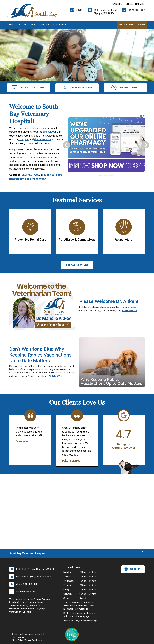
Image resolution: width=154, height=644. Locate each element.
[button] (141, 116)
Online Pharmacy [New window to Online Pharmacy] (136, 4)
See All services (77, 265)
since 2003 (49, 132)
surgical (24, 139)
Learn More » (130, 310)
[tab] (100, 176)
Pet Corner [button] (59, 25)
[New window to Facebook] (142, 554)
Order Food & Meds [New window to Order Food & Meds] (77, 88)
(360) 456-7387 (30, 175)
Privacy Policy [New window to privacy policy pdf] (17, 640)
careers (133, 569)
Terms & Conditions (33, 640)
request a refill (125, 88)
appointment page (80, 616)
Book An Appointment (132, 24)
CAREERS (117, 4)
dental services (43, 139)
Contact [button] (43, 25)
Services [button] (29, 25)
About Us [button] (15, 25)
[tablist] (106, 176)
